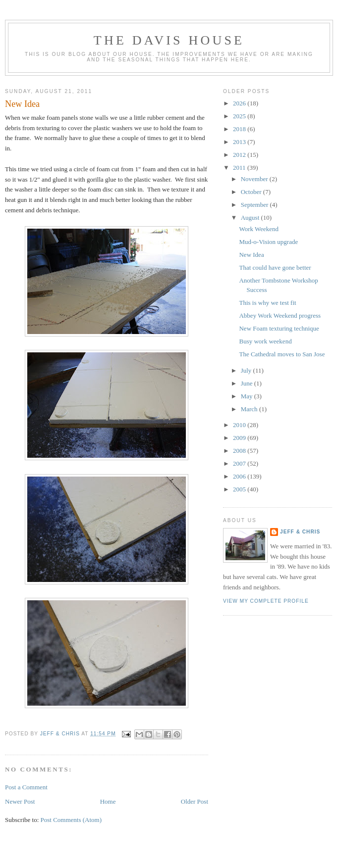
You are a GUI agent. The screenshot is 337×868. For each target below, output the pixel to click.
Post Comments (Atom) (71, 820)
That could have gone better (275, 267)
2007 (240, 463)
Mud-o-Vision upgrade (268, 242)
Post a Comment (26, 787)
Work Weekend (259, 229)
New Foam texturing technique (279, 328)
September (255, 205)
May (248, 396)
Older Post (195, 801)
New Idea (251, 255)
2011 (240, 168)
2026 (240, 103)
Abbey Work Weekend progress (280, 315)
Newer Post (20, 801)
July (247, 370)
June (248, 383)
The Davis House (169, 40)
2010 (240, 425)
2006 (240, 476)
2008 (240, 451)
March (250, 409)
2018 (240, 129)
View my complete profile (266, 601)
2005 (240, 489)
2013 (240, 142)
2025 (240, 116)
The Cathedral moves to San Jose (282, 354)
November (255, 179)
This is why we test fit (267, 303)
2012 (240, 155)
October (252, 192)
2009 (240, 438)
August (251, 217)
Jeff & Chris (300, 532)
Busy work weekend (265, 341)
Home (108, 801)
